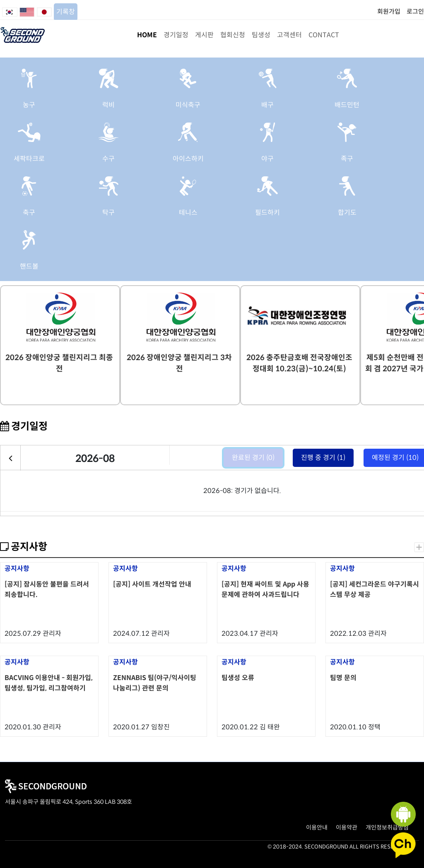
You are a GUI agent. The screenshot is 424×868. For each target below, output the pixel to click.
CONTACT (324, 35)
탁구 (108, 213)
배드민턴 (347, 105)
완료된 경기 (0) (253, 458)
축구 (29, 213)
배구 (267, 105)
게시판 (204, 35)
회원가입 (389, 11)
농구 (29, 105)
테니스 (188, 213)
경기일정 (176, 35)
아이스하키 (188, 159)
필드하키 (267, 213)
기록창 (66, 12)
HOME (147, 35)
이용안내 (317, 827)
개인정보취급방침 (387, 827)
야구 (267, 159)
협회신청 (233, 35)
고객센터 (289, 35)
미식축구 (188, 105)
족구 (347, 159)
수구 (108, 159)
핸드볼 (29, 266)
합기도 (347, 213)
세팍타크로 (29, 159)
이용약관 (347, 827)
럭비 (108, 105)
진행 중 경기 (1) (323, 458)
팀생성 (261, 35)
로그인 (415, 11)
